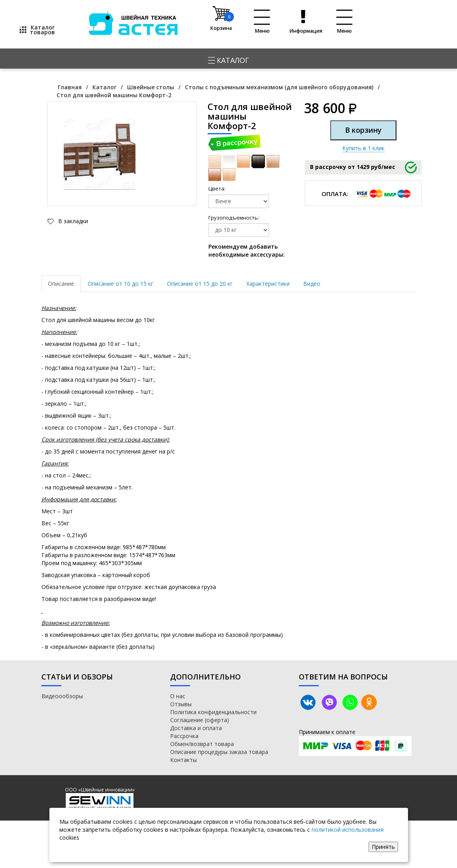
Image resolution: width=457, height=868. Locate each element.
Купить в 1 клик (363, 148)
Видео (312, 284)
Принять (383, 847)
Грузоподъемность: (218, 218)
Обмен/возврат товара (202, 744)
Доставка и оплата (196, 728)
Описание (61, 284)
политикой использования (348, 830)
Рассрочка (184, 736)
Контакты (183, 760)
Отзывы (181, 704)
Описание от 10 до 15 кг (121, 284)
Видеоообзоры (62, 696)
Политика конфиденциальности (213, 712)
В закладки (72, 221)
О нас (178, 696)
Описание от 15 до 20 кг (200, 284)
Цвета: (217, 189)
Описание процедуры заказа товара (219, 752)
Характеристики (268, 284)
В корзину (363, 130)
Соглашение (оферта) (200, 720)
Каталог (229, 60)
